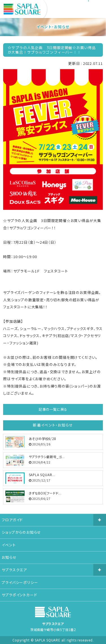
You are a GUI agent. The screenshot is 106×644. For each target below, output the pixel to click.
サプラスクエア (14, 570)
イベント (9, 545)
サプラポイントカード (19, 595)
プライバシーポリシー (20, 582)
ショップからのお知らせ (21, 532)
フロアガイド (12, 520)
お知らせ (9, 557)
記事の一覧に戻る (53, 409)
